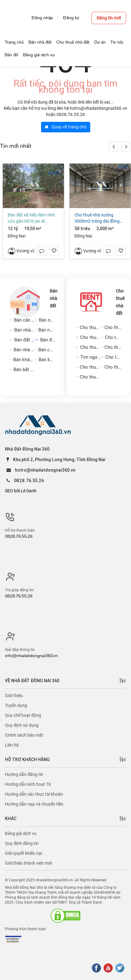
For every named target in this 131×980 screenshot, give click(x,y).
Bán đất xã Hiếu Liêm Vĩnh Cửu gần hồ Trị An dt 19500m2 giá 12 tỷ (31, 218)
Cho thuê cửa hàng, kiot (90, 367)
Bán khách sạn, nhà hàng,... (24, 360)
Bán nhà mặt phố (24, 330)
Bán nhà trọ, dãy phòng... (24, 350)
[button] (126, 147)
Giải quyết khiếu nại (23, 853)
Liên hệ (12, 745)
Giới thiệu (14, 695)
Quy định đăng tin (22, 843)
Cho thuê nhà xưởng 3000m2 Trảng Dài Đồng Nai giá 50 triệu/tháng (97, 218)
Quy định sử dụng (22, 725)
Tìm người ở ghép (91, 357)
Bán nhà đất (54, 298)
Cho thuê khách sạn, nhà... (113, 367)
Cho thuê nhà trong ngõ (113, 327)
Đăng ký (71, 18)
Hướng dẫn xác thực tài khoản (34, 794)
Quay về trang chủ (65, 127)
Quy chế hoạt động (23, 715)
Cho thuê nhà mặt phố (91, 337)
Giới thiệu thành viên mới (28, 863)
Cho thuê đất (113, 357)
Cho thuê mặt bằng (113, 337)
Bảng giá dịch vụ (21, 833)
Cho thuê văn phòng (90, 347)
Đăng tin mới (109, 18)
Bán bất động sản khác (24, 370)
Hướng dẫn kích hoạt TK (28, 784)
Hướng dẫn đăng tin (24, 774)
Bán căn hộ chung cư (24, 320)
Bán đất (48, 340)
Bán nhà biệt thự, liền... (47, 330)
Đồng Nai (17, 236)
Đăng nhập (42, 18)
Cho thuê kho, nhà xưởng (90, 377)
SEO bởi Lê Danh (21, 491)
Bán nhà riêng (47, 320)
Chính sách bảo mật (24, 735)
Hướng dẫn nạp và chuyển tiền (34, 804)
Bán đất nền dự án (25, 340)
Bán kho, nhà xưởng (47, 360)
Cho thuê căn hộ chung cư (90, 327)
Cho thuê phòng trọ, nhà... (113, 347)
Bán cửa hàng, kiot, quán (47, 350)
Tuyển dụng (16, 705)
